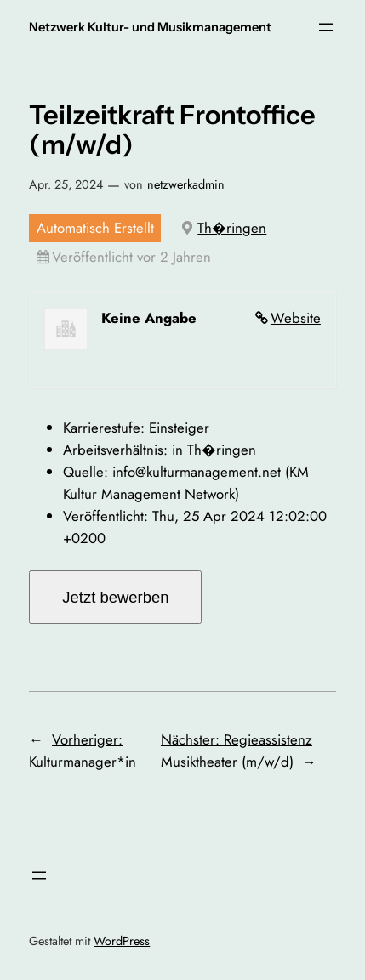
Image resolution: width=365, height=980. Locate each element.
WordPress (122, 941)
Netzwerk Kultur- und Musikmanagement (150, 27)
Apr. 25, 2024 (66, 184)
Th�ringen (232, 228)
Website (296, 318)
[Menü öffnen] (326, 27)
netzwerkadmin (186, 184)
